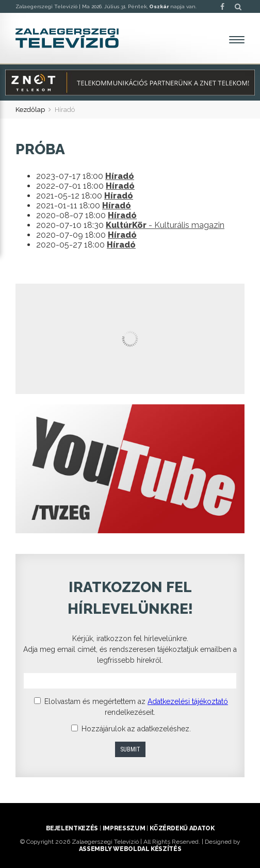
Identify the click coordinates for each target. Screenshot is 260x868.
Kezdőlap (30, 110)
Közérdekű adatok (182, 828)
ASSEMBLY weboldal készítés (130, 849)
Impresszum (124, 828)
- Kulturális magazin (165, 225)
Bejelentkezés (72, 828)
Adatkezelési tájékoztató (188, 701)
